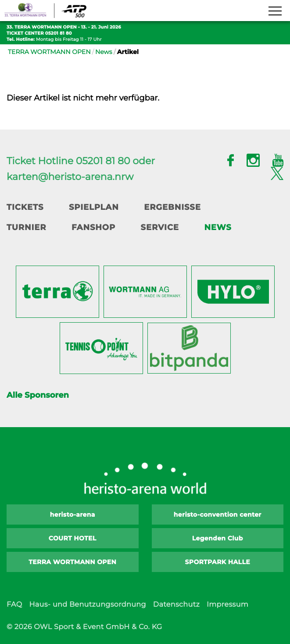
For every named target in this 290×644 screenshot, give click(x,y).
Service (160, 227)
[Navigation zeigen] (275, 11)
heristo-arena (73, 514)
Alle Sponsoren (38, 395)
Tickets (25, 207)
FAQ (14, 605)
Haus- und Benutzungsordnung (87, 605)
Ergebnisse (172, 207)
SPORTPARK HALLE (218, 562)
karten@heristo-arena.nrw (70, 177)
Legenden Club (218, 538)
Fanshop (93, 227)
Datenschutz (176, 605)
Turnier (26, 227)
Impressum (227, 605)
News (104, 52)
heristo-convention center (218, 514)
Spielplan (94, 207)
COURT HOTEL (73, 538)
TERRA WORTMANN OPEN (49, 52)
